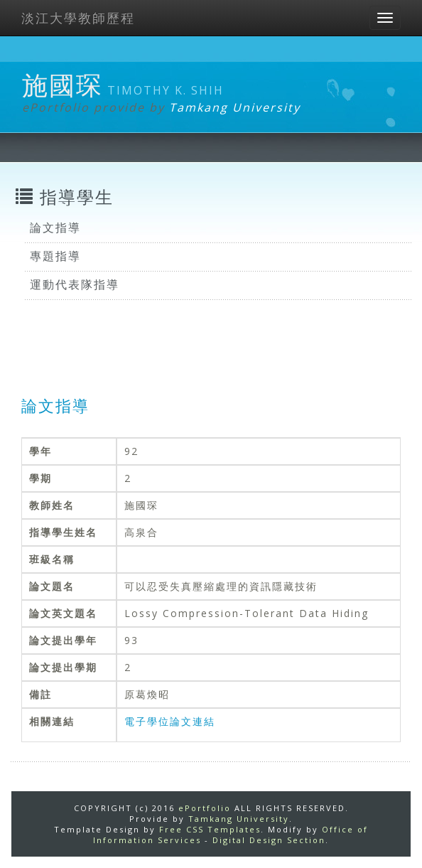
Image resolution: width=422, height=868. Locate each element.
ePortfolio (205, 808)
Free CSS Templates (210, 829)
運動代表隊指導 (75, 284)
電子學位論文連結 (170, 721)
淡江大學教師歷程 (78, 18)
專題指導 (55, 256)
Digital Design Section (269, 840)
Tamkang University (235, 107)
